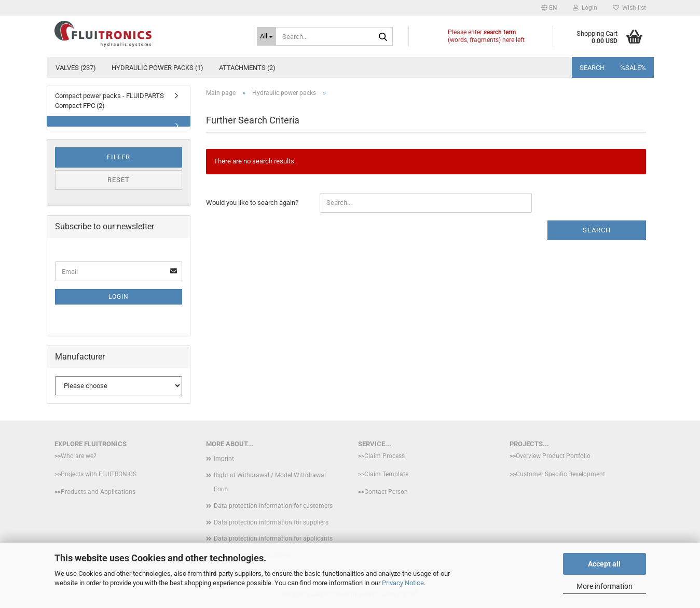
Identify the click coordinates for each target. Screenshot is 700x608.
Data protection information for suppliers (271, 522)
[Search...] (267, 36)
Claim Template (386, 474)
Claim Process (385, 456)
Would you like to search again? (252, 203)
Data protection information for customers (273, 506)
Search (592, 68)
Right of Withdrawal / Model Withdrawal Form (270, 482)
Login (119, 297)
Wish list (629, 8)
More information (605, 586)
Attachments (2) (247, 68)
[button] (549, 8)
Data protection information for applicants (273, 538)
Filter (119, 157)
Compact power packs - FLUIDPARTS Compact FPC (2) (109, 101)
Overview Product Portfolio (553, 456)
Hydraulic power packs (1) (157, 68)
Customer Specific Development (560, 474)
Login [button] (585, 8)
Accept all (604, 564)
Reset (119, 180)
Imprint (224, 459)
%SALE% (633, 68)
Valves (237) (76, 68)
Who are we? (79, 456)
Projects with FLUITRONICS (99, 474)
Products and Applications (98, 492)
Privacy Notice (403, 583)
